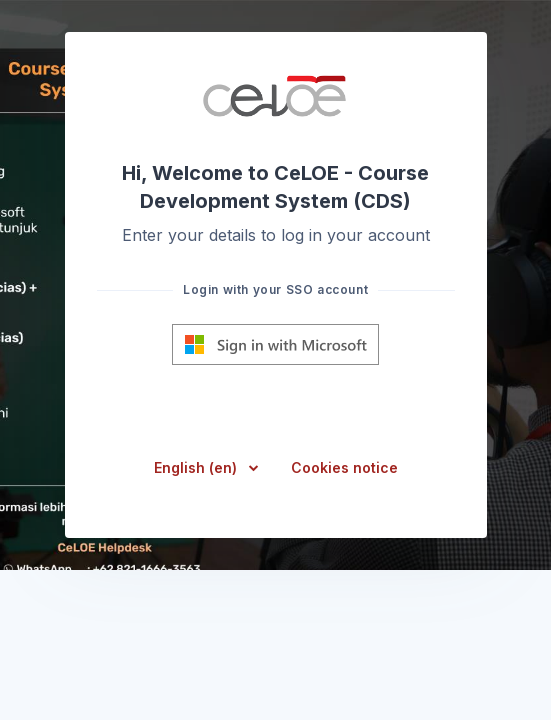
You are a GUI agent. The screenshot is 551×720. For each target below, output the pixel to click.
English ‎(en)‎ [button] (197, 467)
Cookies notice (344, 467)
